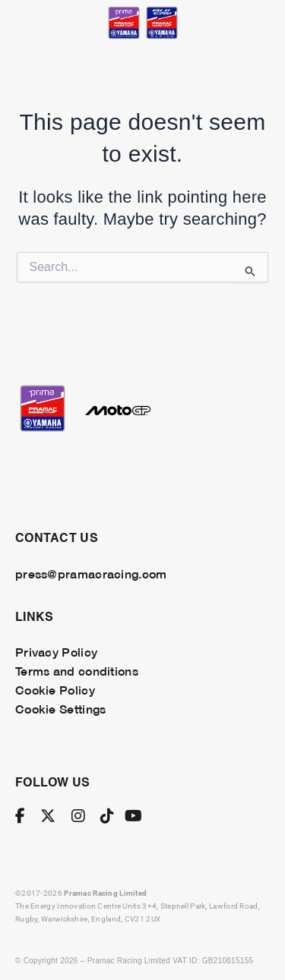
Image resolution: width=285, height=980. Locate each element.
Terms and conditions (77, 670)
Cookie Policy (55, 689)
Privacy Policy (56, 651)
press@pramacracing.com (91, 573)
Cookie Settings (60, 708)
